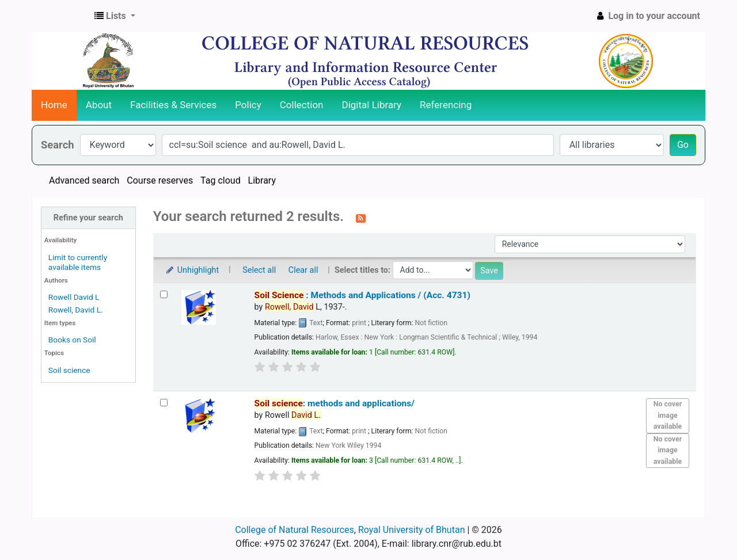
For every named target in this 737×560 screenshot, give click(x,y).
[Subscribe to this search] (361, 218)
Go (683, 145)
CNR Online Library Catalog (61, 16)
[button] (115, 16)
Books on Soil (72, 340)
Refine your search (88, 218)
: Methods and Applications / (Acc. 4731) (362, 295)
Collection (302, 105)
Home (54, 105)
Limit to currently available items (78, 262)
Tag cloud (221, 180)
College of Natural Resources (295, 530)
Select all (259, 270)
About (99, 105)
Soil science (69, 370)
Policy (248, 105)
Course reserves (160, 180)
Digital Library (372, 105)
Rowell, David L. (76, 310)
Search (58, 145)
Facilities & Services (173, 105)
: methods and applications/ (335, 403)
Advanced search (84, 180)
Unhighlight (192, 270)
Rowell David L (74, 297)
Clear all (303, 270)
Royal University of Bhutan (412, 530)
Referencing (446, 105)
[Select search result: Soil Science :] (164, 294)
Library (262, 180)
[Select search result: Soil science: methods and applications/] (164, 403)
